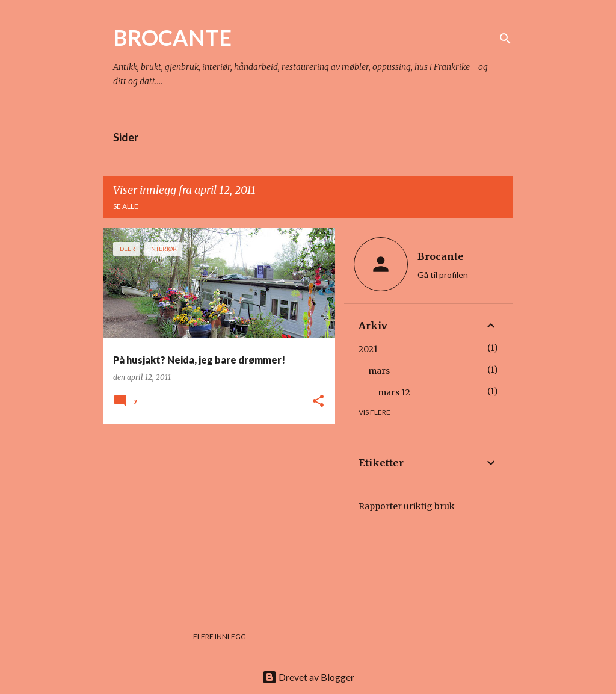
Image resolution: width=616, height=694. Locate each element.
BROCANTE (172, 37)
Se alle (126, 206)
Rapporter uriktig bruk (407, 506)
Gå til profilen (443, 275)
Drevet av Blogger (308, 677)
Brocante (441, 256)
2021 (368, 349)
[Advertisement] (215, 517)
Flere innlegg (220, 637)
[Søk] (505, 39)
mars (379, 371)
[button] (318, 402)
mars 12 (394, 392)
